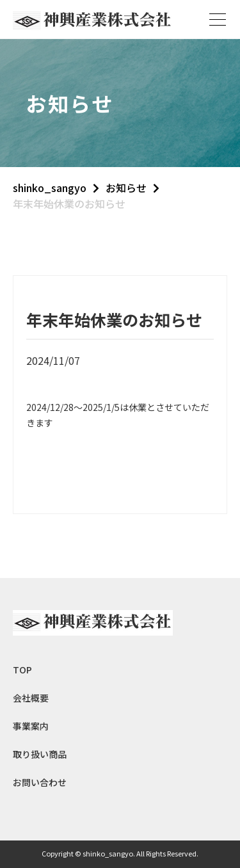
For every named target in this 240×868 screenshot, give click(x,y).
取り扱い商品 (40, 754)
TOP (22, 670)
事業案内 (31, 726)
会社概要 (31, 698)
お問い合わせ (40, 782)
